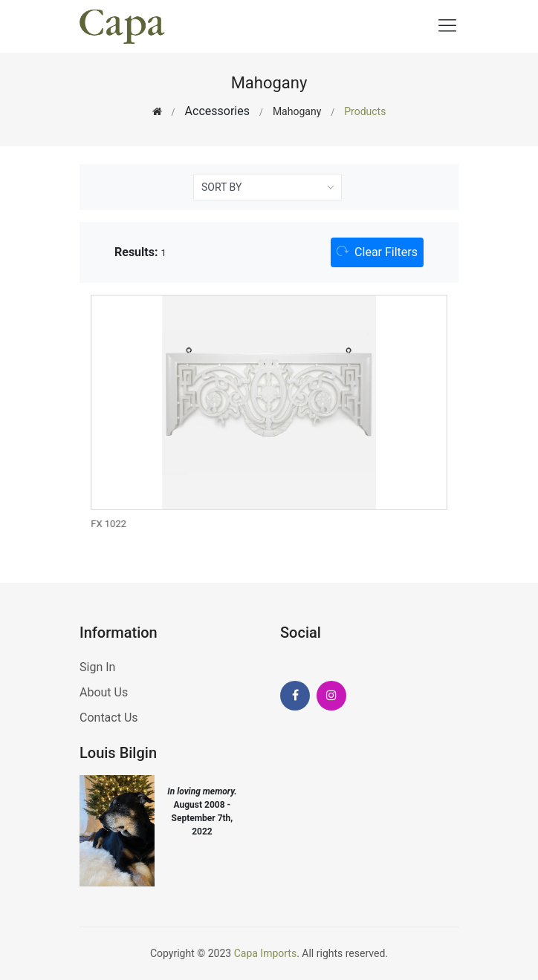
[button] (377, 252)
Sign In (97, 667)
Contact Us (109, 718)
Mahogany (297, 111)
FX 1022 (110, 523)
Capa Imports (266, 953)
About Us (104, 692)
